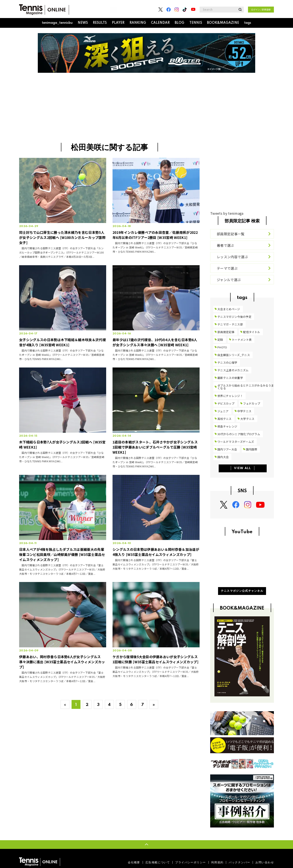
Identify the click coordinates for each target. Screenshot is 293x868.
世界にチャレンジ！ (230, 396)
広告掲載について (158, 862)
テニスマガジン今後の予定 (234, 317)
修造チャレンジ (227, 426)
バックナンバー (239, 862)
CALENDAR (160, 23)
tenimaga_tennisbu (57, 23)
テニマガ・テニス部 (230, 324)
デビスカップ (226, 403)
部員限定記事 (226, 332)
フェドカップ (252, 403)
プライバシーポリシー (190, 862)
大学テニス (247, 419)
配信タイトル (252, 332)
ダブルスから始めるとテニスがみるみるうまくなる (246, 387)
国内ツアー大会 (227, 449)
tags (248, 23)
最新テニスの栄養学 (230, 378)
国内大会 (223, 457)
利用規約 (217, 862)
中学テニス (244, 411)
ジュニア (223, 411)
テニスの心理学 (227, 362)
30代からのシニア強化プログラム (239, 434)
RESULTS (100, 23)
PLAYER (118, 23)
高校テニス (225, 419)
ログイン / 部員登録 (261, 9)
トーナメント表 (242, 340)
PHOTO (222, 347)
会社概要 (134, 862)
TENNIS (196, 23)
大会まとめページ (229, 309)
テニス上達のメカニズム (233, 370)
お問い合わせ (265, 862)
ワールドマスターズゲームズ (236, 442)
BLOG (180, 23)
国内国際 (251, 449)
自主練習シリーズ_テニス (234, 355)
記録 (220, 340)
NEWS (83, 23)
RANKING (138, 23)
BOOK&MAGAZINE (223, 23)
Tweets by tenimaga (227, 213)
